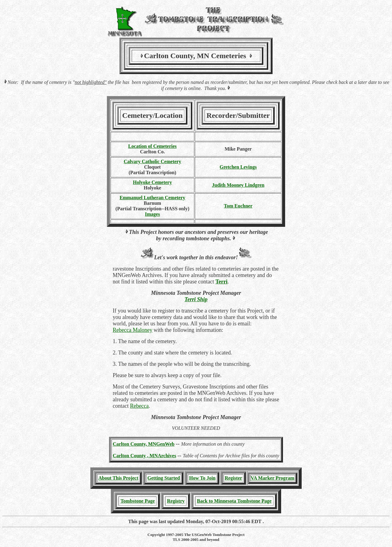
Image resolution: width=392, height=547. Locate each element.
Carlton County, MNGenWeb (143, 444)
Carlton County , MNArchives (144, 456)
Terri (221, 282)
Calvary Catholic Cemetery (153, 161)
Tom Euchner (238, 206)
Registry (176, 501)
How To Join (202, 478)
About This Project (118, 478)
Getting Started (164, 478)
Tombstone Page (138, 501)
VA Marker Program (273, 478)
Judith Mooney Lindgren (238, 185)
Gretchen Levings (238, 167)
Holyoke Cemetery (153, 182)
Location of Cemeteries (153, 146)
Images (152, 214)
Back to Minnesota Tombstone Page (234, 501)
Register (234, 478)
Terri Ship (196, 299)
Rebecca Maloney (132, 330)
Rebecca (139, 406)
